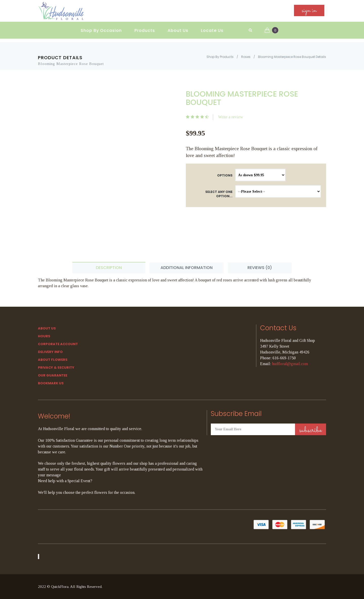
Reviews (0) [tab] (260, 268)
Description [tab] (109, 268)
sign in (309, 10)
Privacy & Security (56, 368)
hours (44, 336)
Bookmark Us (51, 383)
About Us (178, 30)
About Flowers (53, 360)
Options (225, 175)
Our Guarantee (53, 375)
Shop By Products (220, 57)
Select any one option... (219, 194)
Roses (246, 57)
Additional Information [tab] (187, 268)
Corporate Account (58, 344)
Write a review (231, 117)
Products (145, 30)
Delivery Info (50, 352)
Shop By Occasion (101, 30)
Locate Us (212, 30)
